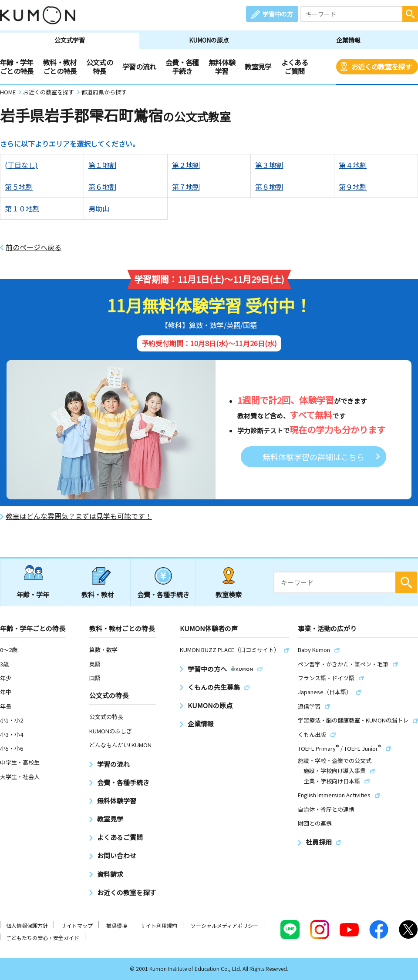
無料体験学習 (222, 67)
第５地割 (19, 187)
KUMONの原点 (209, 40)
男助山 (99, 208)
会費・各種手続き (182, 67)
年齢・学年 (33, 594)
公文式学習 (70, 40)
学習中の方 (278, 14)
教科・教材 (98, 594)
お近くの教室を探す (381, 67)
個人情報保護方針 (27, 925)
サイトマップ (77, 925)
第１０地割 (22, 208)
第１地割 (102, 165)
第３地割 (269, 165)
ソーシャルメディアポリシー (224, 925)
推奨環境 (117, 925)
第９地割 (353, 187)
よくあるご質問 (295, 67)
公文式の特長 (99, 67)
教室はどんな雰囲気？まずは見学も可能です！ (79, 516)
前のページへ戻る (34, 247)
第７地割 (186, 187)
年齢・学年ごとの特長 (17, 67)
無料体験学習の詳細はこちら (313, 457)
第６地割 (102, 187)
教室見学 (258, 67)
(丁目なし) (21, 165)
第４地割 (353, 165)
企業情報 (348, 40)
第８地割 (269, 187)
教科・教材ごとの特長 (60, 67)
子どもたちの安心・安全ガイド (43, 938)
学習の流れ (139, 67)
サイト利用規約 (159, 925)
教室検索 (229, 594)
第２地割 (186, 165)
